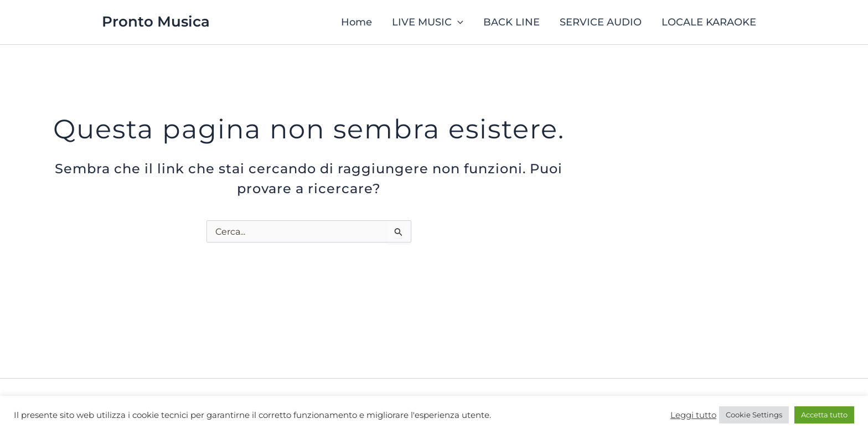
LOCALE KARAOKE (709, 22)
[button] (458, 22)
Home (356, 22)
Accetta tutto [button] (824, 415)
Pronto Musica (156, 22)
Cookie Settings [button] (754, 415)
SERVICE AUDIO (601, 22)
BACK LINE (512, 22)
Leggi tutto (693, 415)
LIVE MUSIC (428, 22)
